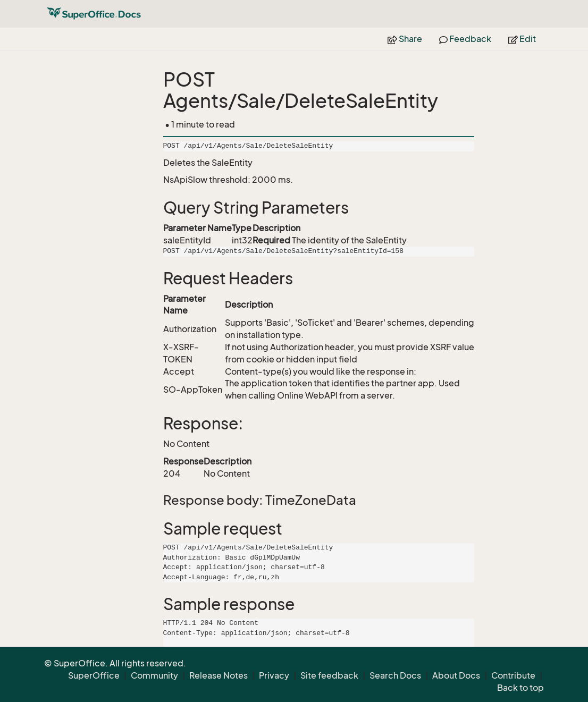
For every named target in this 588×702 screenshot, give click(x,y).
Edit (522, 39)
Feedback (465, 39)
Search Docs (395, 675)
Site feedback (329, 675)
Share (405, 39)
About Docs (456, 675)
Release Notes (219, 675)
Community (154, 675)
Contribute (513, 675)
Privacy (274, 675)
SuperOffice (94, 675)
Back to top (520, 688)
